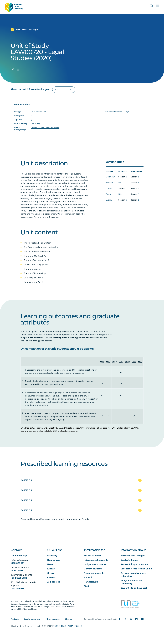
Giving (51, 573)
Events (51, 569)
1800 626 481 (17, 563)
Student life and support (134, 588)
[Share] (13, 69)
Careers (51, 578)
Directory (52, 556)
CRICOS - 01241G (60, 626)
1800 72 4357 (18, 571)
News (50, 565)
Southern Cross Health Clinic (136, 569)
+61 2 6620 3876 (19, 578)
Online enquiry (19, 556)
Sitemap (69, 619)
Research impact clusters (134, 565)
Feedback (15, 619)
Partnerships (91, 582)
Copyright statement (32, 619)
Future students (93, 556)
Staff (86, 586)
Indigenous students (95, 565)
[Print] (18, 69)
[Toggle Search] (152, 6)
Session (122, 177)
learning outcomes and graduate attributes (74, 338)
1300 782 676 (17, 589)
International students (96, 560)
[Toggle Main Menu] (157, 6)
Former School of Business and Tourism (45, 128)
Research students (94, 573)
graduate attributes (34, 338)
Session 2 (26, 480)
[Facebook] (120, 619)
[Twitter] (131, 619)
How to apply (54, 560)
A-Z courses (54, 582)
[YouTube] (142, 619)
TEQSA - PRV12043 (75, 626)
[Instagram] (125, 619)
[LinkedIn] (136, 619)
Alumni (88, 578)
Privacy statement (53, 619)
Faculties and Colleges (133, 556)
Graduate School (129, 560)
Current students (93, 569)
